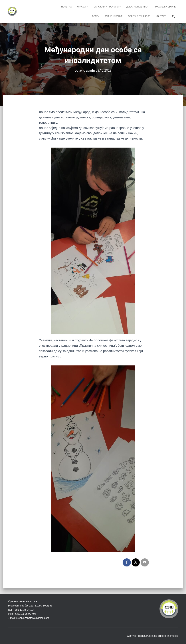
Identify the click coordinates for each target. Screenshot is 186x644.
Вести (96, 16)
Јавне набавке (114, 16)
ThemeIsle (172, 636)
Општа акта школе (139, 16)
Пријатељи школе (165, 7)
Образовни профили (107, 7)
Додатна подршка (137, 7)
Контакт (161, 16)
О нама (83, 7)
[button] (87, 7)
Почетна (66, 7)
